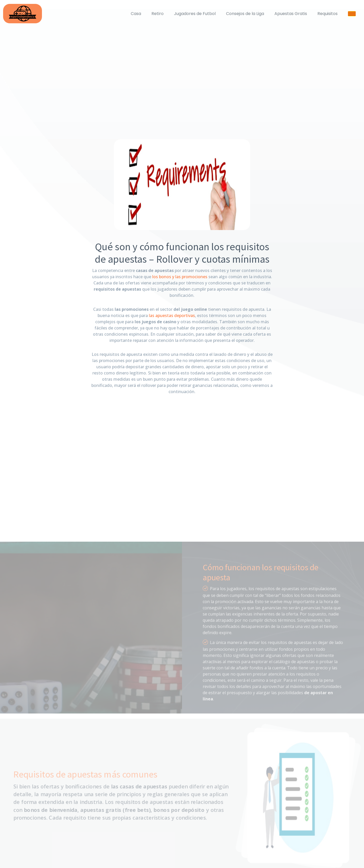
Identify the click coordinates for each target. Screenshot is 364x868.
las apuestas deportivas (172, 315)
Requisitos (327, 14)
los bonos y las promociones (180, 277)
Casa (136, 14)
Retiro (158, 14)
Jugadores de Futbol (195, 14)
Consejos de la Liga (245, 14)
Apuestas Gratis (291, 14)
